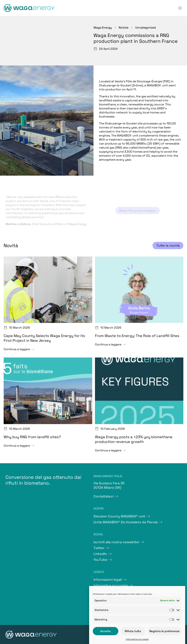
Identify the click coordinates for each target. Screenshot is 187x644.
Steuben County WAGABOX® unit (119, 516)
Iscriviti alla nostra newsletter (117, 542)
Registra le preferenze (164, 631)
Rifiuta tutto (133, 631)
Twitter (99, 548)
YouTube (100, 560)
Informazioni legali (108, 580)
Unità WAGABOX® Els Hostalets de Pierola (126, 522)
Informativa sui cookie (137, 639)
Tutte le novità (168, 245)
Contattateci (103, 496)
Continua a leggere (20, 349)
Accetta (105, 631)
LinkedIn (100, 554)
